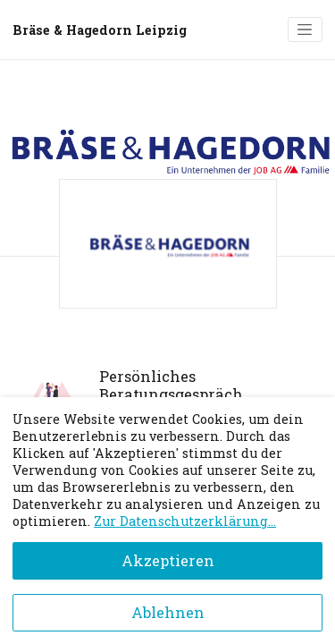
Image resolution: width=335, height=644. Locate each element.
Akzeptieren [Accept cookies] (168, 560)
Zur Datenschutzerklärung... (185, 521)
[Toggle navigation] (305, 30)
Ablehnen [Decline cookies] (168, 612)
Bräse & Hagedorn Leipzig (100, 30)
